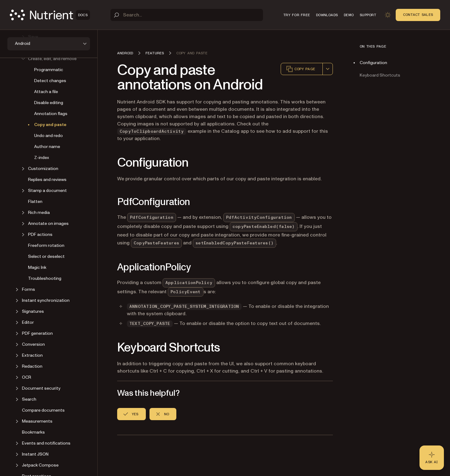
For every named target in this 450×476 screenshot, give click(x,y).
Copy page (301, 69)
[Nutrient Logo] (50, 15)
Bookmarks (33, 432)
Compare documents (43, 410)
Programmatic (49, 70)
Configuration (373, 63)
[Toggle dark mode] (388, 15)
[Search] (187, 15)
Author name (47, 147)
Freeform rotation (46, 245)
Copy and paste (50, 125)
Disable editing (49, 103)
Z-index (42, 158)
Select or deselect (46, 256)
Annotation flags (51, 114)
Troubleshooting (45, 278)
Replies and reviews (47, 180)
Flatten (35, 202)
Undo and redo (49, 136)
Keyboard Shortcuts (380, 75)
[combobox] (328, 69)
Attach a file (46, 92)
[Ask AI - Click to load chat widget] (432, 458)
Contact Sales (418, 15)
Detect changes (50, 81)
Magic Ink (37, 267)
